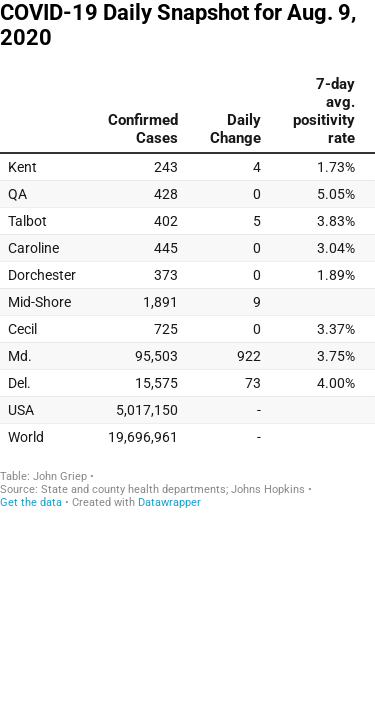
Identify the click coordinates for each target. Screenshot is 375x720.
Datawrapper (169, 502)
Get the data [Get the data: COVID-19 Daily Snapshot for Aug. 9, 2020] (31, 502)
